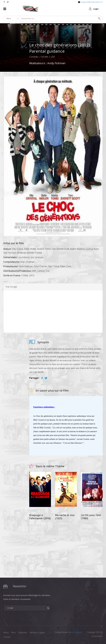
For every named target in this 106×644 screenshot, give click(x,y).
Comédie (34, 57)
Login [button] (96, 9)
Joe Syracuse (37, 257)
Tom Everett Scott (60, 249)
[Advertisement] (53, 311)
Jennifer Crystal (34, 253)
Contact (7, 637)
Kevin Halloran (26, 266)
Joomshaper (77, 632)
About (6, 633)
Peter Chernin (40, 266)
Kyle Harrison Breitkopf (15, 253)
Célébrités (23, 633)
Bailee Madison (78, 249)
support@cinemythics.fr (92, 2)
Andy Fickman (56, 63)
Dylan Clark (65, 266)
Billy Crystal (18, 249)
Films (14, 633)
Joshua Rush (93, 249)
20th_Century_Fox (41, 271)
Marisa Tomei (44, 249)
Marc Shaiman (27, 262)
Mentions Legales (38, 633)
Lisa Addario (24, 257)
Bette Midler (30, 249)
